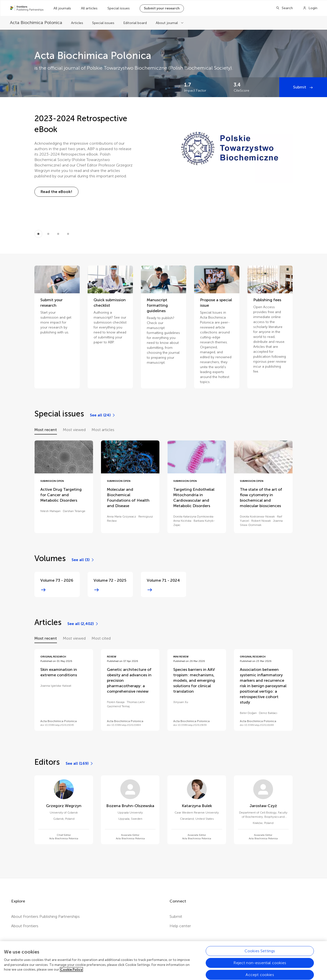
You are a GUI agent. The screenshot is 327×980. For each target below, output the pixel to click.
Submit (300, 87)
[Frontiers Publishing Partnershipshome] (27, 8)
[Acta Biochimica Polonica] (36, 23)
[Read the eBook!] (56, 192)
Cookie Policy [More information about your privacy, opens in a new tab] (71, 974)
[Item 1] (48, 234)
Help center (180, 926)
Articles (77, 23)
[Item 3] (68, 234)
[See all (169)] (80, 763)
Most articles (103, 430)
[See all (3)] (83, 560)
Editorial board (135, 23)
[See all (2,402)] (83, 624)
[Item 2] (58, 234)
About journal (167, 23)
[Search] (284, 8)
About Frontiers (25, 926)
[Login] (310, 8)
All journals (62, 8)
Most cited (101, 638)
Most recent (46, 430)
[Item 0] (38, 234)
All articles (89, 8)
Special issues (119, 8)
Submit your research (162, 8)
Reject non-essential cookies (260, 968)
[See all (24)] (103, 415)
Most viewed (74, 430)
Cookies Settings (260, 956)
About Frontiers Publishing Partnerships (45, 916)
